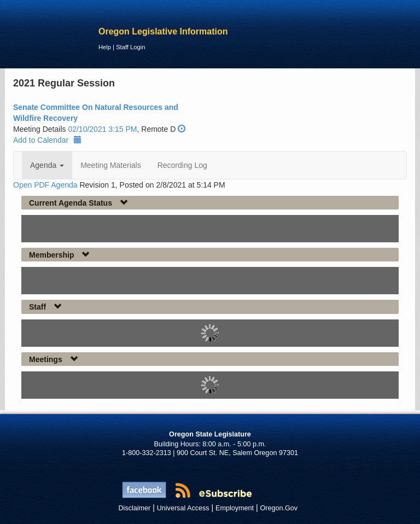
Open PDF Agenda (45, 185)
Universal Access (183, 508)
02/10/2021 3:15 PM (102, 129)
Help (105, 47)
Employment (235, 508)
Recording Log (182, 165)
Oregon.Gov (279, 508)
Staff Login (130, 47)
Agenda (47, 165)
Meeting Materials (111, 165)
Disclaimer (135, 508)
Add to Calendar (47, 140)
